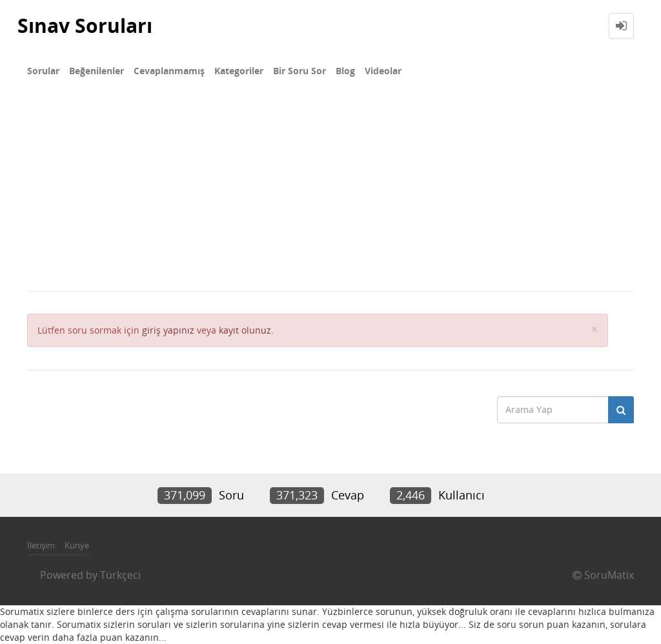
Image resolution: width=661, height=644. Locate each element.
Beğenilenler (97, 71)
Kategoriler (239, 71)
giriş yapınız (168, 330)
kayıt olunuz (245, 330)
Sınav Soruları (85, 25)
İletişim (41, 545)
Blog (345, 71)
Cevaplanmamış (169, 71)
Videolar (383, 71)
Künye (77, 545)
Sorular (43, 71)
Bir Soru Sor (300, 71)
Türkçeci (120, 575)
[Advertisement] (330, 194)
